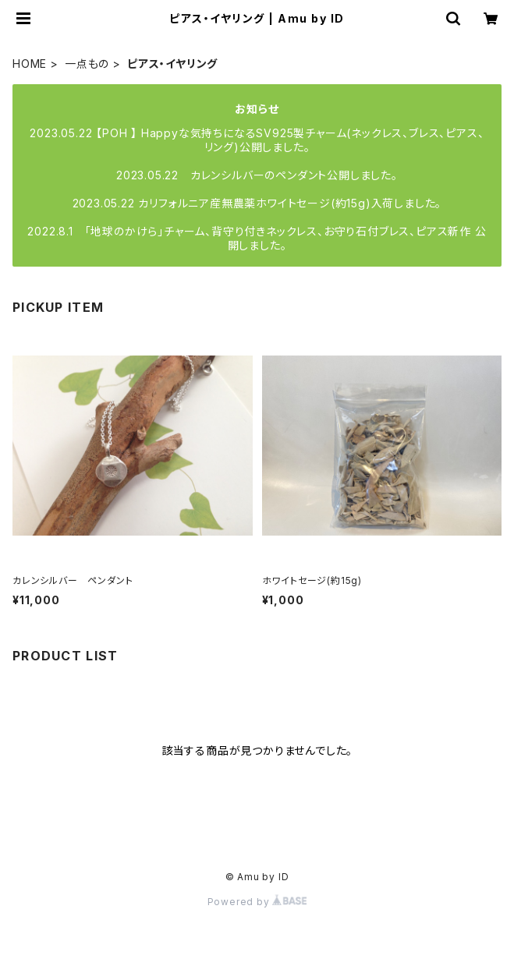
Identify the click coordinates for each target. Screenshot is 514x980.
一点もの (87, 64)
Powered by (257, 902)
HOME (30, 64)
